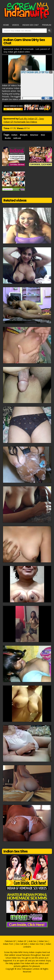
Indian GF (22, 941)
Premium (47, 25)
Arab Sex (32, 941)
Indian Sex (43, 941)
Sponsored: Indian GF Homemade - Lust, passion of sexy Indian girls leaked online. (27, 50)
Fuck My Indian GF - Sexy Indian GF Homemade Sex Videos (24, 120)
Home (6, 25)
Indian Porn (8, 944)
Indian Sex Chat (31, 25)
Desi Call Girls (21, 944)
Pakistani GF (10, 941)
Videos (16, 25)
